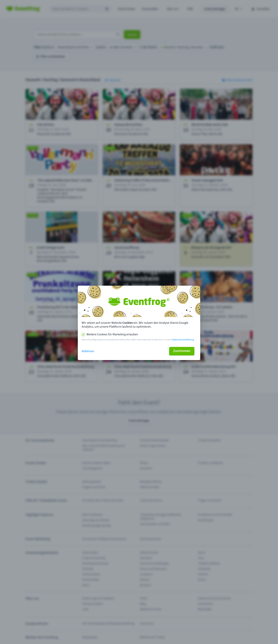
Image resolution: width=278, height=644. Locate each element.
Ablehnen (88, 351)
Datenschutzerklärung (183, 340)
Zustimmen (182, 351)
